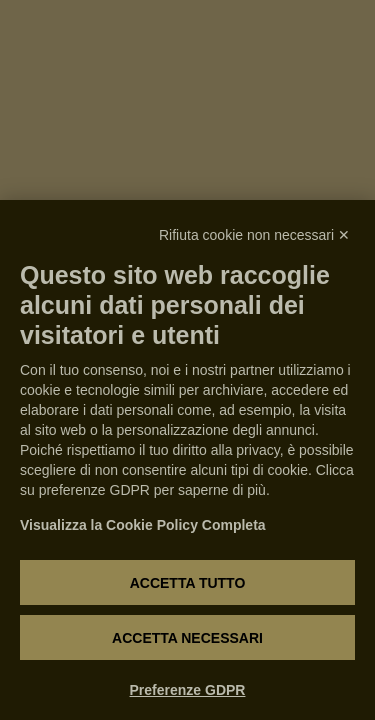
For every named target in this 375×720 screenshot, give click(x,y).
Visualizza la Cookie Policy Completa (143, 525)
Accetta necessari (187, 638)
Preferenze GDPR (188, 690)
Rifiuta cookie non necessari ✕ (254, 235)
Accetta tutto (188, 583)
